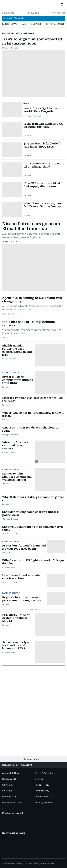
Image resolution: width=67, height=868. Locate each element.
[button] (5, 5)
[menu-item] (33, 18)
